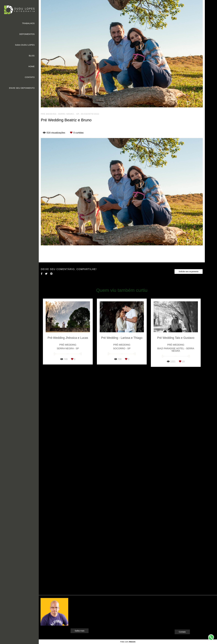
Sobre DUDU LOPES (25, 45)
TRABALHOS (28, 23)
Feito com (128, 642)
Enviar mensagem (187, 605)
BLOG (32, 56)
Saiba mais (80, 631)
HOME (31, 66)
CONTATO (30, 77)
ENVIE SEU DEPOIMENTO (22, 88)
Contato (182, 632)
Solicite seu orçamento (189, 271)
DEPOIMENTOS (27, 34)
